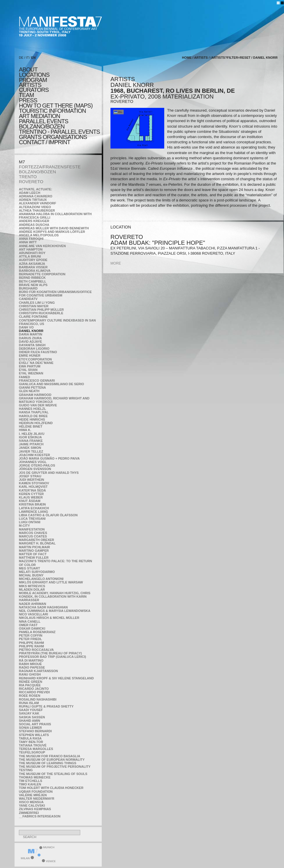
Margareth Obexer (36, 540)
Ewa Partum (30, 366)
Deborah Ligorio (34, 349)
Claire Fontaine (33, 317)
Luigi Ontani (30, 522)
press (28, 100)
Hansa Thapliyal (34, 412)
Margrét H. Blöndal (37, 543)
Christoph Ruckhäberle (41, 313)
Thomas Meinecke (35, 777)
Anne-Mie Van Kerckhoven (42, 246)
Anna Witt (28, 242)
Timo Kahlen (30, 784)
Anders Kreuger (34, 221)
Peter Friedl (30, 639)
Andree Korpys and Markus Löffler (52, 232)
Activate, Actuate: (35, 189)
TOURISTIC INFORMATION (52, 111)
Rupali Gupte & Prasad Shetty (46, 706)
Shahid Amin (30, 721)
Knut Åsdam (30, 501)
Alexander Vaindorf (37, 203)
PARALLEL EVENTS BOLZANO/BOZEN (44, 124)
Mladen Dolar (32, 590)
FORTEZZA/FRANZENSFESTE (50, 167)
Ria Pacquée (30, 685)
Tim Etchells (31, 781)
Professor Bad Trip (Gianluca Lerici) (52, 657)
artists (30, 85)
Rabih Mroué (30, 664)
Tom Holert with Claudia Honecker (51, 788)
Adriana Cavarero (36, 196)
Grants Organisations (53, 137)
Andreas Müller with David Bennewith (54, 228)
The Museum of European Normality (52, 760)
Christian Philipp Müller (41, 310)
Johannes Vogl (33, 462)
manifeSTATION (32, 529)
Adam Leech (30, 193)
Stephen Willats (34, 735)
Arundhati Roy (32, 253)
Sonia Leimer (30, 728)
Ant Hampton (31, 249)
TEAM (26, 95)
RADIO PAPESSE (32, 667)
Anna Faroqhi (31, 239)
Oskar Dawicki (32, 628)
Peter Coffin (31, 635)
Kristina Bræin (32, 504)
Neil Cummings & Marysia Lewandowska (55, 611)
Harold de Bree (33, 416)
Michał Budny (31, 575)
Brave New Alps (33, 285)
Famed (25, 377)
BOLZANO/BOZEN (37, 172)
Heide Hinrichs (32, 419)
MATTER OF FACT (33, 554)
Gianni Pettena (32, 387)
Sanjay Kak (29, 713)
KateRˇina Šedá (32, 490)
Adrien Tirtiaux (33, 200)
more (116, 263)
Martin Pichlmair (34, 547)
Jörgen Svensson (35, 469)
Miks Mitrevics (32, 586)
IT (28, 58)
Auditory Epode (33, 260)
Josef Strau (30, 476)
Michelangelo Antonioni (41, 579)
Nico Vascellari (33, 614)
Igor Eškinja (30, 437)
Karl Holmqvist (33, 487)
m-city (24, 526)
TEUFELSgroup (32, 752)
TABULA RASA (30, 738)
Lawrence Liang (33, 512)
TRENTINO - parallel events (59, 132)
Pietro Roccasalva (36, 650)
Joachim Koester (34, 455)
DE (21, 58)
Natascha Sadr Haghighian (43, 607)
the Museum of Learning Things (48, 763)
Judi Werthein (32, 480)
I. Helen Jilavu (32, 434)
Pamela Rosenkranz (37, 632)
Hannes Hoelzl (33, 409)
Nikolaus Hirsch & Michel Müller (49, 618)
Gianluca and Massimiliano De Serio (51, 384)
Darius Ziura (30, 338)
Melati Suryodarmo (37, 572)
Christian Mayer (34, 306)
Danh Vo (26, 327)
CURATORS (34, 90)
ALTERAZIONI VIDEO (35, 207)
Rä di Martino (31, 660)
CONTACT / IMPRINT (45, 142)
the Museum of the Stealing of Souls (53, 774)
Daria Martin (31, 334)
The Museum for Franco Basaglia (50, 756)
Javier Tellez (31, 451)
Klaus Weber (31, 497)
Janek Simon (30, 448)
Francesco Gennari (37, 381)
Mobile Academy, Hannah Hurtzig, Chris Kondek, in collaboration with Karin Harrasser (55, 596)
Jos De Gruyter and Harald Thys (49, 473)
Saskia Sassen (32, 717)
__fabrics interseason (40, 816)
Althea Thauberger (37, 210)
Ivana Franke (31, 441)
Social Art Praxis (35, 724)
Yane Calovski (32, 806)
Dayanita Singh (32, 345)
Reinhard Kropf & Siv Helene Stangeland (56, 678)
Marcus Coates (33, 536)
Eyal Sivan (28, 370)
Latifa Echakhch (34, 508)
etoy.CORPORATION (35, 359)
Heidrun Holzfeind (36, 423)
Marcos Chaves (33, 533)
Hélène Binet (31, 426)
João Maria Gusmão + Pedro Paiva (49, 458)
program (33, 80)
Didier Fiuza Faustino (38, 352)
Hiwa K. (25, 430)
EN (33, 58)
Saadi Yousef (31, 710)
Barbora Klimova (35, 271)
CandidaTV (28, 299)
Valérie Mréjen (33, 795)
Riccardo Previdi (34, 692)
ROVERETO (31, 182)
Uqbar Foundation (36, 792)
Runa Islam (29, 703)
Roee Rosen (30, 696)
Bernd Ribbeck (32, 278)
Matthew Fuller (34, 558)
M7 (22, 162)
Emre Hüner (30, 356)
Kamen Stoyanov (34, 483)
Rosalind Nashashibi (38, 699)
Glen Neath (29, 391)
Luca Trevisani (32, 519)
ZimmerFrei (29, 813)
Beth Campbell (33, 281)
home (187, 58)
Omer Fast (28, 625)
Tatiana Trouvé (33, 745)
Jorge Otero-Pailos (37, 465)
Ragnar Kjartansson (38, 671)
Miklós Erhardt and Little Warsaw (51, 582)
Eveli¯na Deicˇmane (36, 363)
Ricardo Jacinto (34, 689)
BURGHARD (28, 288)
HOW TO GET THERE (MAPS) (56, 106)
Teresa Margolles (36, 749)
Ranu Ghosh (30, 674)
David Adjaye (31, 342)
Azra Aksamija (32, 264)
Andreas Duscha (34, 225)
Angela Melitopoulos (39, 235)
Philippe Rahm (31, 643)
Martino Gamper (34, 551)
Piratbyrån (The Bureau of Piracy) (50, 653)
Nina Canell (30, 621)
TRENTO (28, 177)
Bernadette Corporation (42, 274)
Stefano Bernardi (35, 731)
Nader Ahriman (33, 604)
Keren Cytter (31, 494)
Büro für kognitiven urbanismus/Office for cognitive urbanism (55, 294)
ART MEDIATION (39, 116)
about (28, 69)
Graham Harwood (35, 395)
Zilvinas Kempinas (35, 809)
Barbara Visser (33, 267)
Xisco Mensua (31, 802)
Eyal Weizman (31, 373)
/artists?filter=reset (231, 58)
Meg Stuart (30, 568)
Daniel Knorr (31, 331)
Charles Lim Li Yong (37, 303)
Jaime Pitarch (31, 444)
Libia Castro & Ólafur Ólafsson (48, 515)
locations (34, 75)
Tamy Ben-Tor (31, 742)
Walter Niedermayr (37, 799)
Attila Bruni (30, 256)
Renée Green (31, 682)
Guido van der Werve (38, 405)
